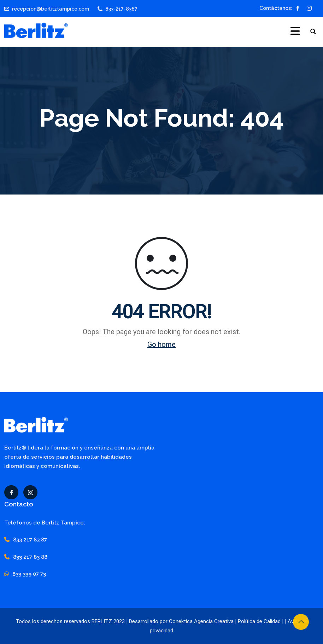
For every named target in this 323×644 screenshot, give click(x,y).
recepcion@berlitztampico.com (51, 9)
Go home (161, 344)
